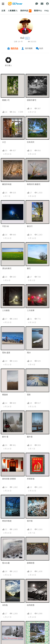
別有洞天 (31, 142)
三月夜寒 (31, 310)
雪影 (29, 395)
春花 (29, 268)
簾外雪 (30, 437)
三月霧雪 (6, 310)
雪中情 (30, 521)
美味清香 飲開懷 (9, 479)
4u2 (22, 38)
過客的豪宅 (32, 100)
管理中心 (38, 11)
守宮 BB (6, 226)
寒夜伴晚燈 (7, 521)
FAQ (47, 11)
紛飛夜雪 (31, 605)
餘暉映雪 (31, 563)
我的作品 (26, 11)
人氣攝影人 (13, 11)
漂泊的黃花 (7, 268)
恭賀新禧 (31, 479)
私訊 (41, 48)
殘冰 (29, 353)
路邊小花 (6, 100)
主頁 (3, 11)
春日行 (30, 226)
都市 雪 (5, 437)
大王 (4, 142)
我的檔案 (29, 48)
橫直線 (5, 395)
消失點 (5, 605)
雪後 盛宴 (6, 353)
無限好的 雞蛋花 (34, 184)
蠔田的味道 (7, 184)
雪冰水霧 (6, 563)
